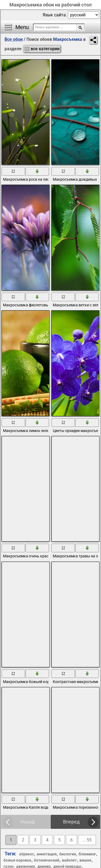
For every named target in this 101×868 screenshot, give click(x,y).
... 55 (87, 840)
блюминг (87, 854)
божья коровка (17, 860)
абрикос (27, 854)
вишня (85, 860)
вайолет (69, 860)
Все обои (14, 39)
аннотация (47, 854)
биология (68, 854)
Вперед (71, 822)
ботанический (47, 860)
